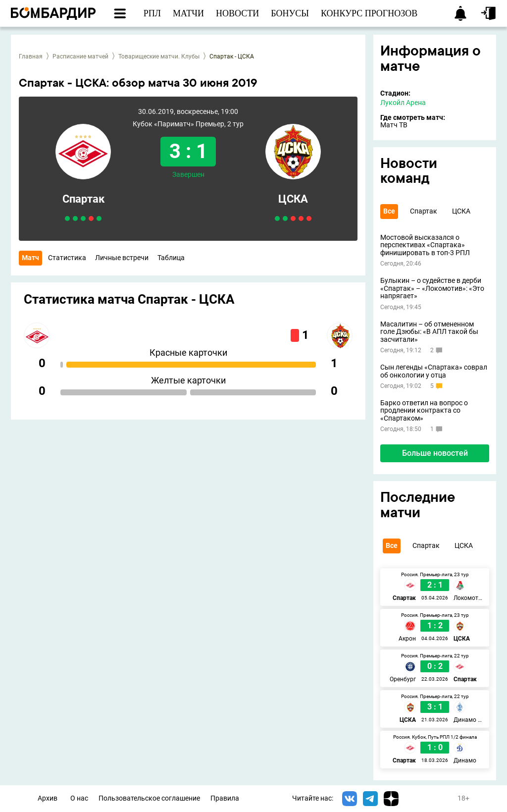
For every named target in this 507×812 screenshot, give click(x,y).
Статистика (67, 258)
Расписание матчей (80, 56)
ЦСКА (293, 199)
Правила (225, 798)
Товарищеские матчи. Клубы (159, 56)
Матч (30, 258)
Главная (31, 56)
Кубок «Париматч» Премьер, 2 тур (188, 124)
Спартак (83, 199)
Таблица (171, 258)
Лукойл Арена (403, 103)
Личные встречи (122, 258)
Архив (48, 798)
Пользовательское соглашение (149, 798)
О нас (79, 798)
